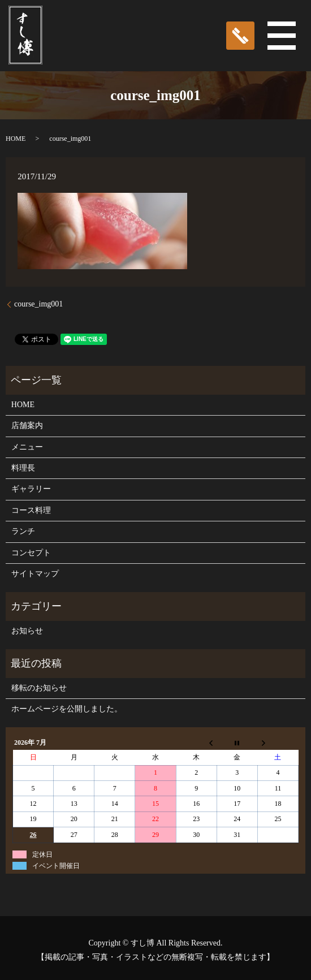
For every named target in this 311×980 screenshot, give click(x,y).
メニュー (27, 447)
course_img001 (38, 304)
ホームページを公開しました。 (67, 709)
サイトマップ (35, 574)
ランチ (23, 531)
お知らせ (27, 631)
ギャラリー (31, 489)
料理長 (23, 468)
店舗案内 (27, 426)
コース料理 (31, 510)
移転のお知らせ (39, 688)
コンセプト (31, 553)
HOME (16, 139)
